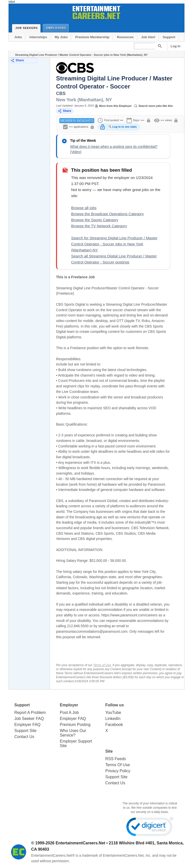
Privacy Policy (118, 771)
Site (109, 751)
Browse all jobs (84, 208)
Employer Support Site (76, 743)
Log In (176, 46)
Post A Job (69, 713)
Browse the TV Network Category (99, 226)
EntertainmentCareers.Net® (53, 855)
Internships (38, 37)
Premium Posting (75, 725)
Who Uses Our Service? (73, 733)
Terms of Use (102, 665)
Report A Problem (30, 713)
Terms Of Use (118, 765)
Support (169, 37)
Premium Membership (92, 37)
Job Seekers (28, 28)
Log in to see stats (125, 127)
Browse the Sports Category (95, 220)
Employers (57, 28)
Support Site (25, 731)
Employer (69, 705)
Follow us (115, 705)
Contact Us (24, 737)
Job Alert (148, 37)
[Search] (160, 46)
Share (17, 60)
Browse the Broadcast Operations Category (107, 214)
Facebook (114, 725)
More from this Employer (113, 106)
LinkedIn (113, 719)
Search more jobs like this (153, 106)
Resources (125, 37)
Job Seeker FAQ (29, 719)
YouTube (113, 713)
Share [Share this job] (64, 111)
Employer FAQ (27, 725)
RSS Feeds (116, 759)
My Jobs (61, 37)
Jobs (18, 37)
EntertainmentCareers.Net (80, 843)
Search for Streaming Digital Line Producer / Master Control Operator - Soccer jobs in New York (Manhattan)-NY (114, 244)
